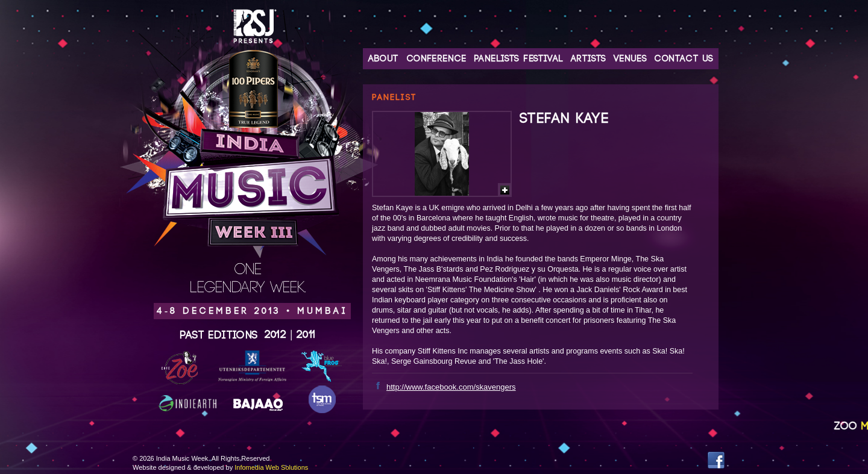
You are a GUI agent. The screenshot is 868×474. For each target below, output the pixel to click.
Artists (589, 59)
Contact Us (684, 59)
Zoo (851, 426)
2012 (276, 335)
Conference (436, 59)
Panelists (497, 59)
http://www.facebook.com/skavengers (451, 387)
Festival (543, 59)
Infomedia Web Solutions (271, 467)
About (384, 59)
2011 (306, 335)
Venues (630, 59)
